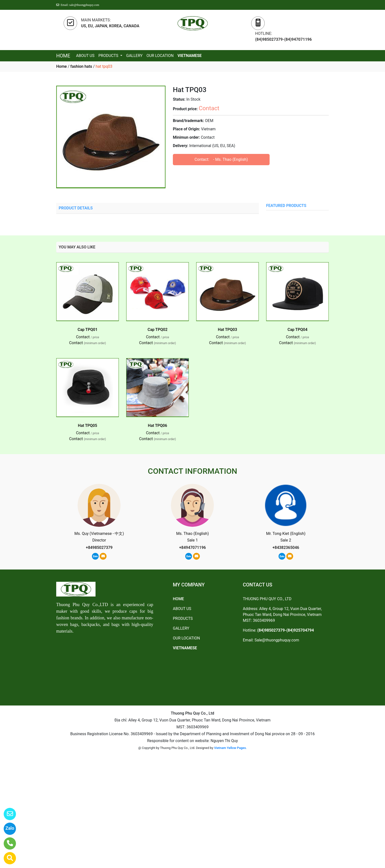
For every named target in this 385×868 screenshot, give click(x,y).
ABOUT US (85, 56)
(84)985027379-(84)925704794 (286, 630)
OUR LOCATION (160, 56)
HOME (63, 56)
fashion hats (81, 66)
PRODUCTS (109, 56)
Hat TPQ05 (87, 426)
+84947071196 (192, 548)
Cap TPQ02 (158, 330)
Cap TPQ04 (297, 330)
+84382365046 (286, 548)
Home (62, 66)
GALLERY (134, 56)
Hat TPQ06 (157, 426)
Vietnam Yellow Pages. (230, 748)
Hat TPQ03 (227, 330)
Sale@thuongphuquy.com (277, 640)
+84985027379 (99, 548)
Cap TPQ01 (88, 330)
